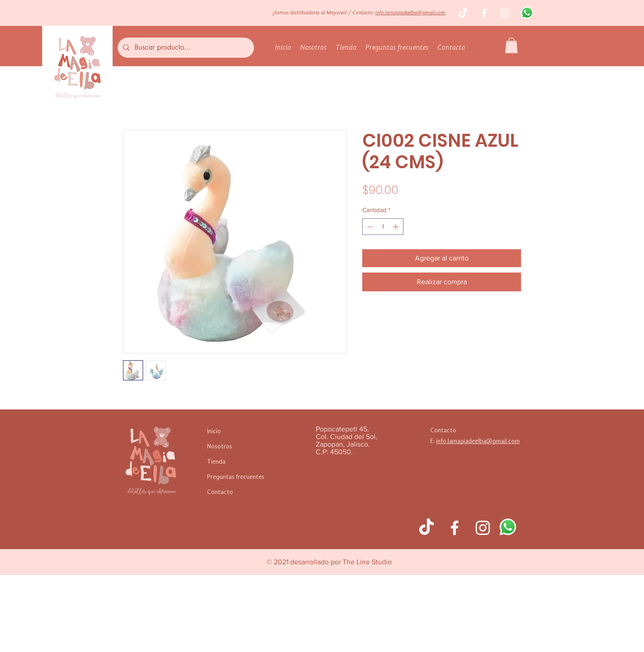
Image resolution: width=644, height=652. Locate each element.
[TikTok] (463, 13)
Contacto (220, 492)
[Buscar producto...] (185, 48)
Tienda (216, 462)
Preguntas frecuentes (236, 477)
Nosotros (220, 447)
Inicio (214, 431)
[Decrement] (369, 227)
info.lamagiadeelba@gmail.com (410, 13)
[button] (511, 45)
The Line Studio (367, 562)
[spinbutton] (383, 227)
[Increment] (396, 227)
